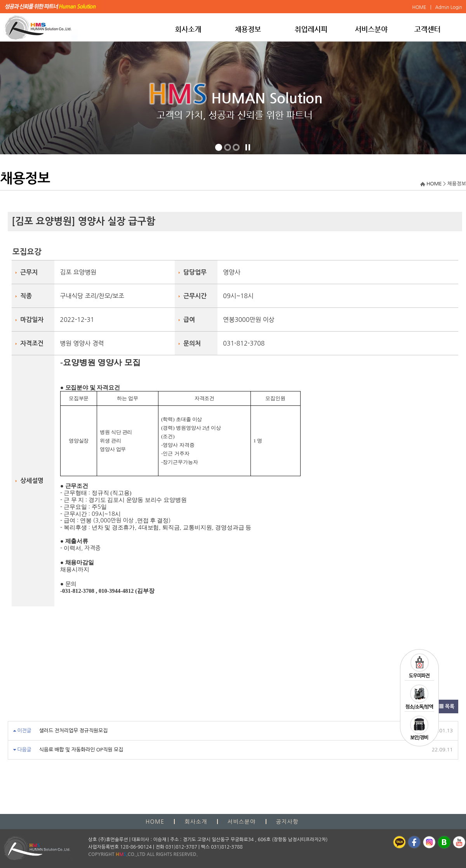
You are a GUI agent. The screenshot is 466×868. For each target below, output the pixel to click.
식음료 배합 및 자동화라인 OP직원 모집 (81, 750)
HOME (434, 184)
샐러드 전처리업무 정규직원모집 (73, 731)
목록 (446, 706)
